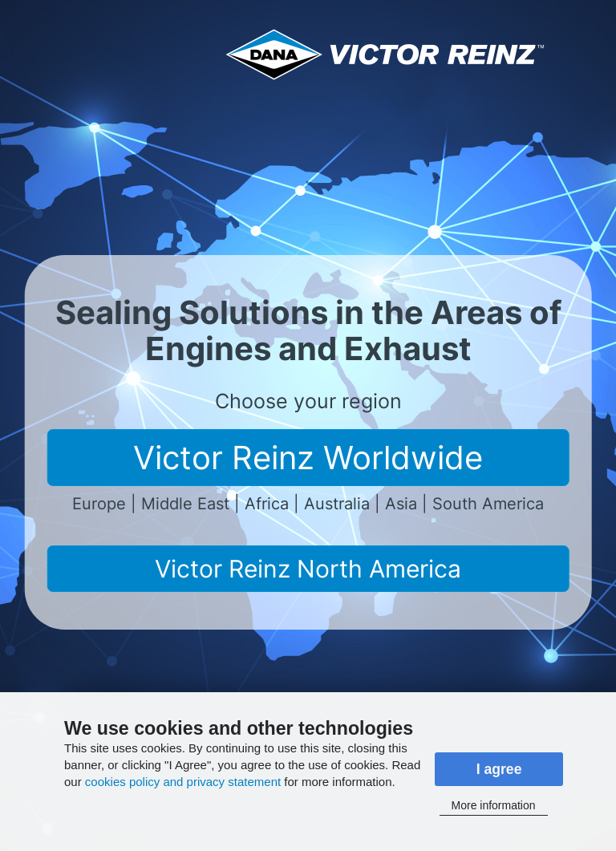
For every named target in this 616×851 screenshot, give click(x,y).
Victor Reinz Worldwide (308, 458)
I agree (499, 769)
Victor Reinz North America (308, 569)
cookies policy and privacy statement (183, 782)
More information (494, 805)
